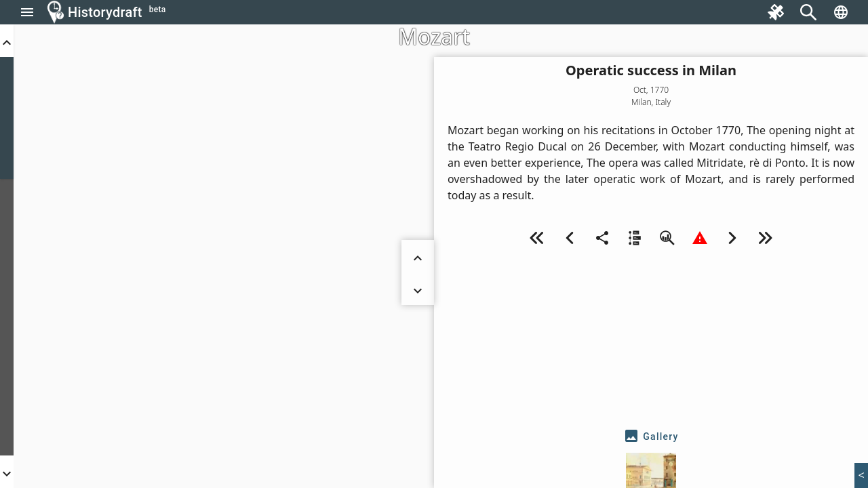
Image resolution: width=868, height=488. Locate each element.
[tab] (651, 436)
